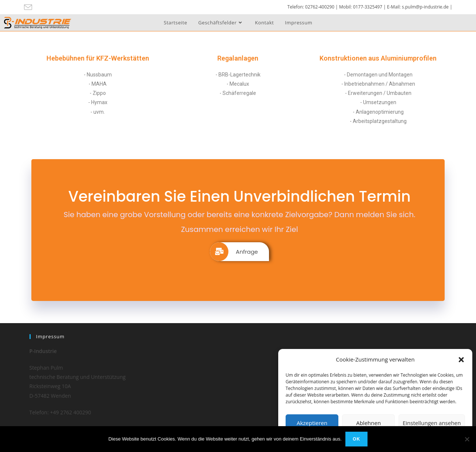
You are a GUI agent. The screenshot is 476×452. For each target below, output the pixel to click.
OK (356, 439)
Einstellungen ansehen (432, 423)
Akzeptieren (312, 423)
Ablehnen (368, 423)
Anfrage (234, 252)
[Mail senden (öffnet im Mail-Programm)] (29, 7)
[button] (461, 360)
